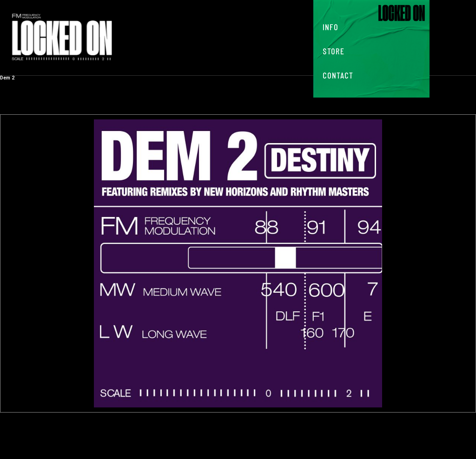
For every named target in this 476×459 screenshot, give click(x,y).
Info (331, 27)
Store (334, 51)
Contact (338, 75)
